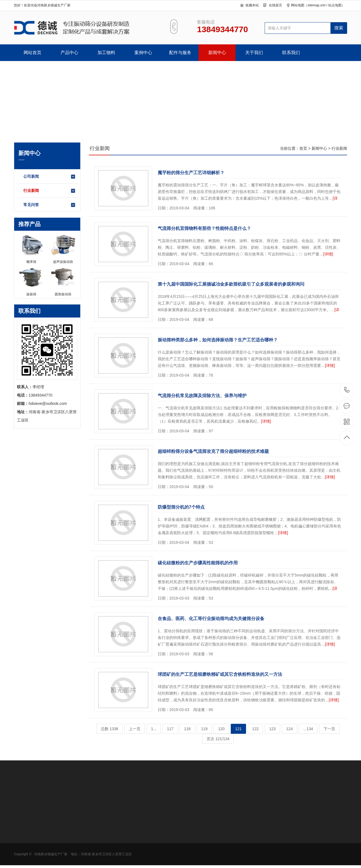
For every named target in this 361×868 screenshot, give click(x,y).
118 (187, 729)
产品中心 (69, 53)
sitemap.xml (317, 5)
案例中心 (143, 53)
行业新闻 (50, 191)
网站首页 (32, 53)
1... (154, 729)
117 (170, 729)
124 (289, 729)
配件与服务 (180, 53)
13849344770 (347, 390)
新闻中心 (217, 53)
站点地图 (335, 5)
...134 (308, 729)
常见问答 (50, 205)
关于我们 (254, 53)
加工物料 (106, 53)
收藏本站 (252, 5)
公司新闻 (50, 177)
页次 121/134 (218, 739)
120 (221, 729)
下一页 (329, 729)
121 (238, 729)
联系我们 (291, 53)
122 (255, 729)
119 (204, 729)
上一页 (135, 729)
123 (272, 729)
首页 (303, 148)
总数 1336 (110, 729)
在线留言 (275, 5)
